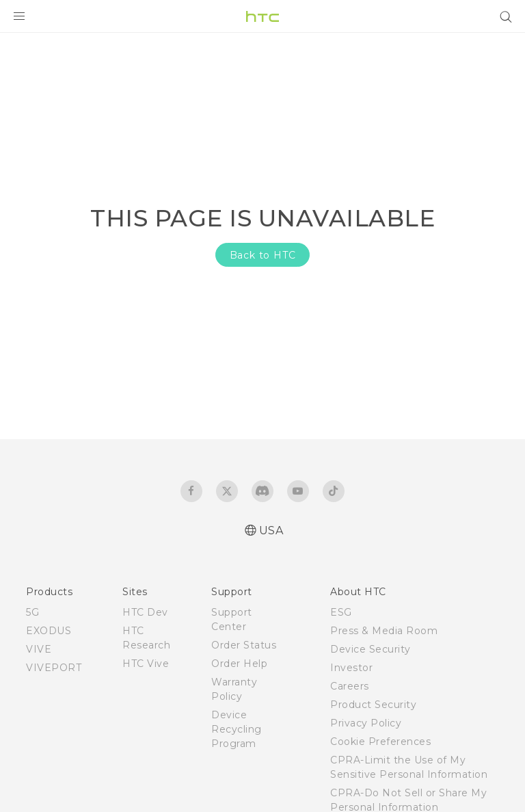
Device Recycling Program (237, 729)
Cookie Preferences (380, 742)
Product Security (373, 705)
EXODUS (49, 631)
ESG (341, 612)
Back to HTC (263, 255)
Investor (351, 668)
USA (271, 531)
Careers (350, 686)
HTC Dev (145, 612)
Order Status (244, 645)
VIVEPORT (54, 668)
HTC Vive (146, 664)
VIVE (39, 649)
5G (32, 612)
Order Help (239, 664)
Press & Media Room (384, 631)
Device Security (371, 649)
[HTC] (262, 16)
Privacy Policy (366, 723)
